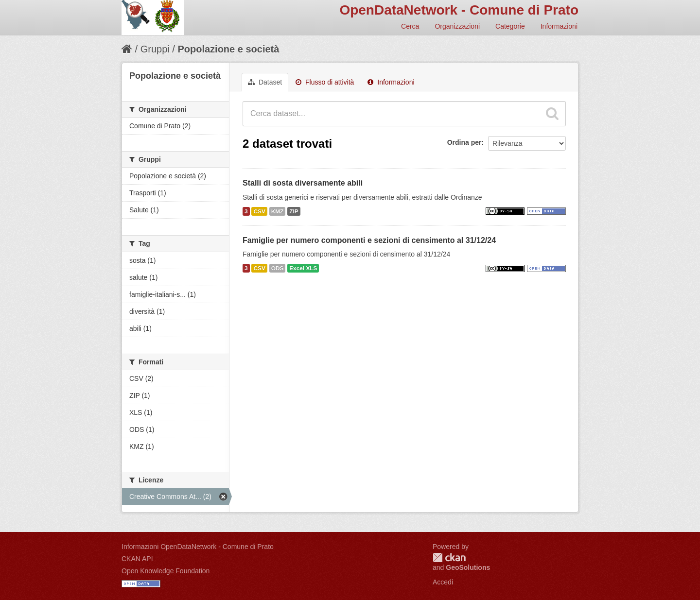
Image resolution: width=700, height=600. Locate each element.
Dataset (265, 82)
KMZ (278, 211)
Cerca (410, 26)
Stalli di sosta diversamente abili (303, 183)
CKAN (449, 557)
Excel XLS (303, 268)
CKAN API (137, 559)
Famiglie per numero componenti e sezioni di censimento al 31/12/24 (369, 240)
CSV (259, 211)
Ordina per (464, 142)
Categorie (510, 26)
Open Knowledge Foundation (166, 571)
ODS (278, 268)
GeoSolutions (468, 567)
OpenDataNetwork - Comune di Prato (459, 10)
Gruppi (155, 49)
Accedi (443, 582)
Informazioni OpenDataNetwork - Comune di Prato (198, 547)
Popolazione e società (228, 49)
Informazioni (559, 26)
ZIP (294, 211)
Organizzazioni (457, 26)
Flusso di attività (325, 82)
